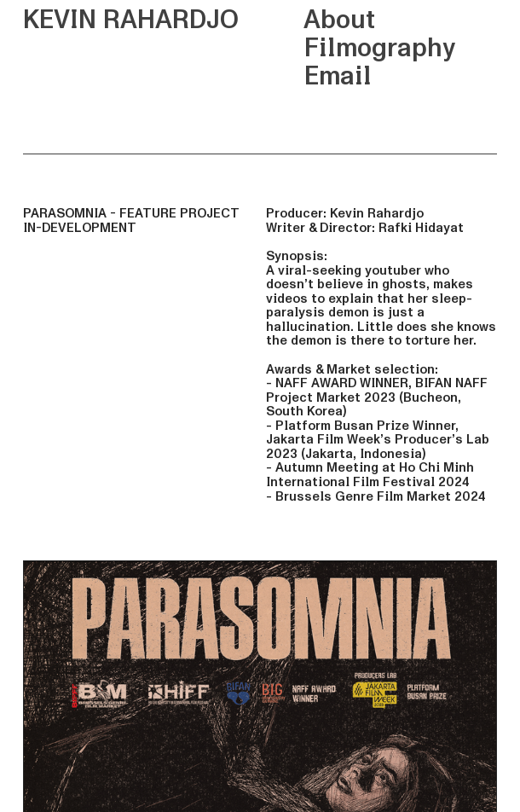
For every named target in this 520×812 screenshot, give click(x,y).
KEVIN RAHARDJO (131, 20)
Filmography (360, 48)
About (320, 20)
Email (318, 76)
